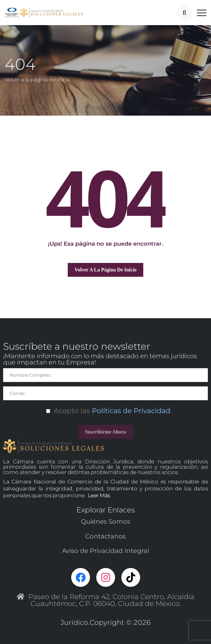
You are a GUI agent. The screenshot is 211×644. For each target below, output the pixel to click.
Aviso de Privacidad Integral (105, 551)
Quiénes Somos (105, 521)
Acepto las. (105, 411)
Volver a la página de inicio (37, 80)
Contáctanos (105, 536)
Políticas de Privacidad (130, 411)
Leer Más (99, 495)
